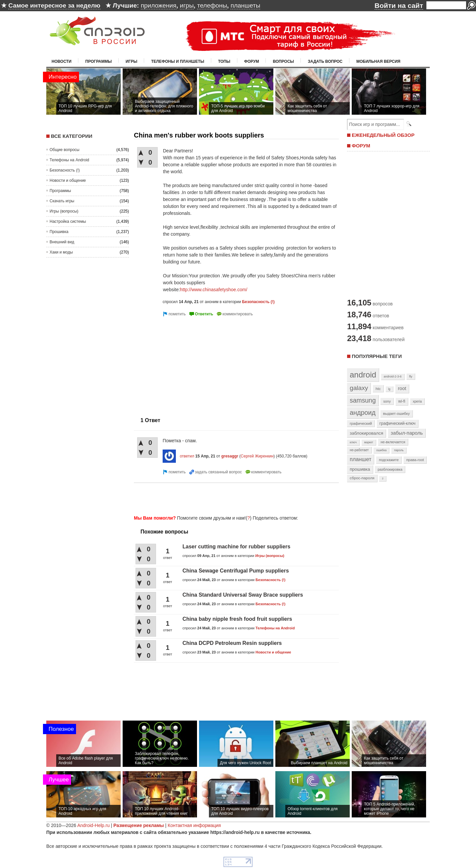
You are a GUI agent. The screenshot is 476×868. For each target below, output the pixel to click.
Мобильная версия (378, 61)
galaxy (359, 388)
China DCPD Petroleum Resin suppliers (232, 643)
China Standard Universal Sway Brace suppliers (243, 595)
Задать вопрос (325, 61)
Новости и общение (68, 180)
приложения (159, 5)
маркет (369, 442)
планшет (360, 459)
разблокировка (390, 469)
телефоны (212, 5)
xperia (417, 401)
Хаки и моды (61, 252)
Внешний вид (62, 242)
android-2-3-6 (393, 376)
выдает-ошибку (397, 414)
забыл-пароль (407, 433)
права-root (415, 460)
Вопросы (283, 61)
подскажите (389, 460)
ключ (353, 442)
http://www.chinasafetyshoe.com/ (214, 290)
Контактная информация (194, 825)
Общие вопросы (64, 150)
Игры (131, 61)
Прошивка (59, 232)
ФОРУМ (361, 146)
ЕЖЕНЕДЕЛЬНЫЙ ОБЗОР (383, 135)
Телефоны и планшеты (178, 61)
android (363, 375)
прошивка (360, 469)
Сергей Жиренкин (257, 456)
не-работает (359, 450)
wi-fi (402, 401)
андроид (363, 413)
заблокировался (366, 433)
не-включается (393, 442)
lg (389, 389)
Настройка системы (68, 221)
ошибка (381, 450)
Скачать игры (62, 201)
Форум (252, 61)
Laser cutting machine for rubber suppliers (236, 547)
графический (361, 423)
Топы (224, 61)
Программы (99, 61)
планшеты (245, 5)
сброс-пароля (362, 478)
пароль (399, 450)
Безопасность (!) (65, 170)
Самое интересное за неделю (54, 5)
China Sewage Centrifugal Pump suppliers (236, 571)
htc (378, 389)
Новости (61, 61)
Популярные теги (377, 356)
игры (187, 5)
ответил (187, 456)
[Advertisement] (189, 364)
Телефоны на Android (69, 160)
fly (411, 376)
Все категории (72, 136)
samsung (363, 400)
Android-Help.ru (94, 825)
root (402, 388)
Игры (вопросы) (64, 211)
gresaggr (230, 456)
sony (387, 401)
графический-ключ (397, 423)
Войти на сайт (399, 5)
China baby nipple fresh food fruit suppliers (237, 619)
